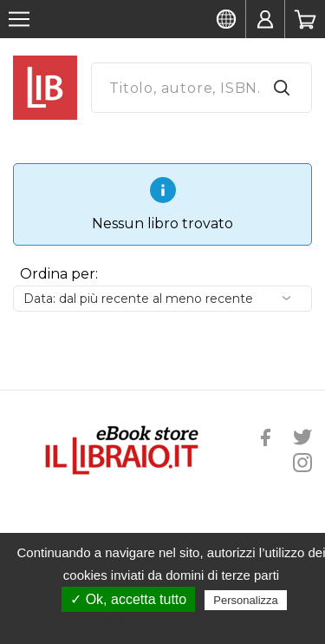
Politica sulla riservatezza (171, 624)
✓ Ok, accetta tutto (128, 599)
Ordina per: (59, 274)
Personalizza (245, 600)
